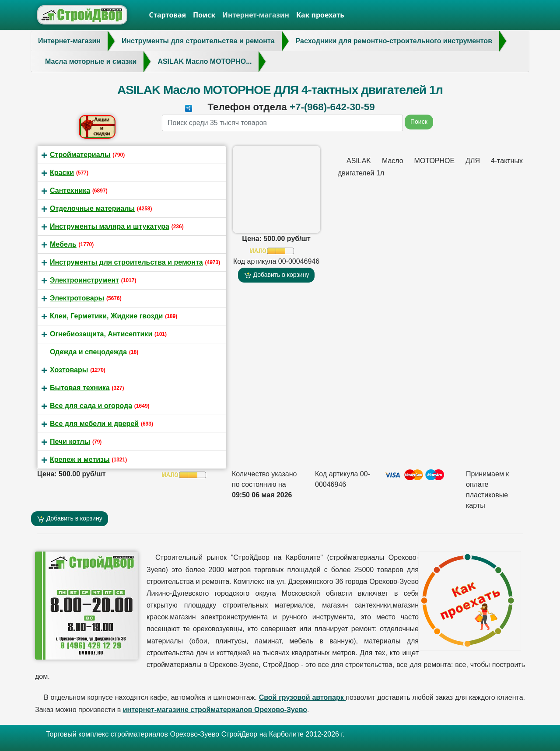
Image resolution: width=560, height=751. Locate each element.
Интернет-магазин (256, 15)
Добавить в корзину (276, 275)
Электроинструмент (84, 280)
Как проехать (320, 15)
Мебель (63, 244)
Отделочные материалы (92, 208)
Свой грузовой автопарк (303, 697)
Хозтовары (69, 370)
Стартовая (168, 15)
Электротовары (77, 298)
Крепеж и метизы (80, 459)
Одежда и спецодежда (88, 352)
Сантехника (70, 190)
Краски (62, 173)
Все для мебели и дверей (94, 424)
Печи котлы (70, 442)
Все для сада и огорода (91, 406)
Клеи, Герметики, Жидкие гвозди (106, 316)
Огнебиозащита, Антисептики (101, 334)
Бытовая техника (80, 388)
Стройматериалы (80, 155)
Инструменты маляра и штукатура (110, 226)
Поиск (204, 15)
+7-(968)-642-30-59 (332, 107)
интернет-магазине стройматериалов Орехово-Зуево (215, 710)
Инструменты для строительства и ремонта (126, 262)
